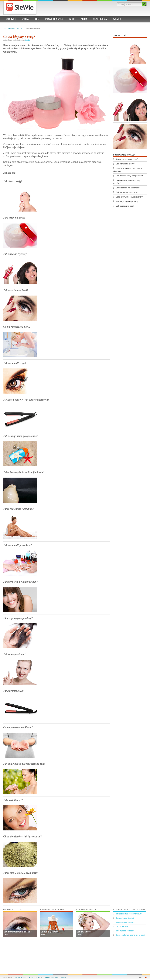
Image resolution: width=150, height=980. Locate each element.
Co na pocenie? (123, 926)
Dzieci (72, 19)
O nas (38, 977)
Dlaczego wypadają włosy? (18, 618)
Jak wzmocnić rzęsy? (15, 363)
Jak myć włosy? (84, 932)
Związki (117, 19)
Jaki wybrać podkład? (125, 931)
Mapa (31, 977)
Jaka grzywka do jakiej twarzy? (21, 582)
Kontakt (63, 977)
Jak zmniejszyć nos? (14, 655)
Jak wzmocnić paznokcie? (18, 545)
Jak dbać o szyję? (13, 181)
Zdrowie (11, 19)
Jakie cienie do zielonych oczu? (21, 873)
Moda (84, 19)
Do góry (141, 977)
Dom (37, 19)
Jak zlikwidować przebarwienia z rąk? (24, 764)
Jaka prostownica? (14, 691)
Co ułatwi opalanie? (49, 932)
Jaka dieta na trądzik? (125, 922)
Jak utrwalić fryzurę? (15, 254)
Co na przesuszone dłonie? (18, 727)
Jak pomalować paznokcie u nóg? (130, 935)
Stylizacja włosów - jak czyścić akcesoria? (26, 400)
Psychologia (100, 19)
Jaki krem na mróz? (14, 218)
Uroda (25, 19)
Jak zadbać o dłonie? (125, 918)
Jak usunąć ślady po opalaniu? (20, 436)
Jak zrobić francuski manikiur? (129, 914)
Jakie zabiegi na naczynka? (18, 509)
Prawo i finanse (54, 19)
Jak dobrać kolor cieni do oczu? (18, 932)
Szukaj (144, 4)
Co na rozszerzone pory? (17, 327)
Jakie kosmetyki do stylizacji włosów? (24, 472)
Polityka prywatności (50, 977)
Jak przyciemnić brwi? (16, 290)
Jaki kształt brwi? (13, 800)
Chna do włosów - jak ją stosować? (23, 837)
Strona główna (9, 28)
